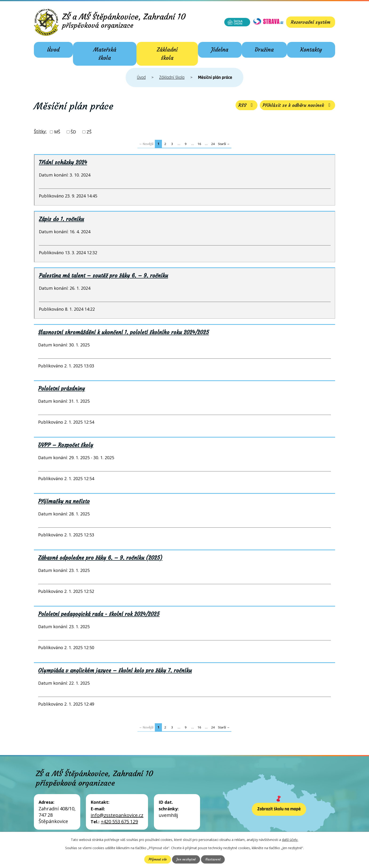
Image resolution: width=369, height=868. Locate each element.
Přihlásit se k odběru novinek (297, 105)
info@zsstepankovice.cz (117, 815)
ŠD (73, 132)
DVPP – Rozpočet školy (66, 445)
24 (213, 144)
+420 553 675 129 (119, 822)
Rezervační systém (311, 22)
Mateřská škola (105, 54)
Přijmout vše (158, 859)
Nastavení (213, 859)
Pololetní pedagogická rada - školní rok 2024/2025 (99, 614)
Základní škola (167, 54)
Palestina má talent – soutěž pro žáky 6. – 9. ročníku (103, 276)
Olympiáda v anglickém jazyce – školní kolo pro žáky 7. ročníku (115, 671)
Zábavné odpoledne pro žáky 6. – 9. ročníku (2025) (100, 558)
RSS (247, 105)
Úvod (53, 50)
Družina (264, 50)
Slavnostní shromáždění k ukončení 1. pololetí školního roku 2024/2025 (124, 332)
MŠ (57, 132)
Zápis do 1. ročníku (61, 219)
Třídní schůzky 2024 (63, 162)
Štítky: (40, 131)
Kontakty (311, 50)
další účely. (290, 840)
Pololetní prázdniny (62, 389)
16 (199, 144)
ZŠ (89, 132)
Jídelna (220, 50)
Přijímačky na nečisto (64, 501)
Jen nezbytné (186, 859)
